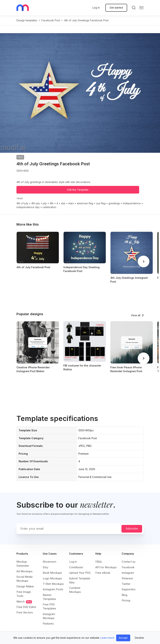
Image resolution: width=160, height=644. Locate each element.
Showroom (49, 562)
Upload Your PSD (80, 573)
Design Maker (25, 586)
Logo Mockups (52, 578)
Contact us (128, 562)
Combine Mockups (75, 590)
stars (71, 203)
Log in (96, 8)
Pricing (126, 600)
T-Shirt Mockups (53, 584)
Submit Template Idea (80, 580)
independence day (28, 207)
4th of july (22, 203)
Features (48, 624)
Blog (124, 595)
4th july (36, 203)
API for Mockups (106, 567)
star (63, 203)
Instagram (128, 573)
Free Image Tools (24, 594)
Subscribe (132, 528)
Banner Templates (49, 597)
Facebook (128, 567)
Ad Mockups (24, 571)
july (45, 203)
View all (136, 315)
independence (132, 203)
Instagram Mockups (49, 616)
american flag (85, 203)
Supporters (129, 589)
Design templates (27, 20)
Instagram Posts (53, 589)
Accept (123, 638)
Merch (24, 602)
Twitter (126, 584)
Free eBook (103, 573)
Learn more (107, 638)
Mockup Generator (23, 564)
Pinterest (127, 578)
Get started (116, 8)
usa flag (101, 203)
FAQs (99, 562)
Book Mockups (52, 573)
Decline (139, 638)
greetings (114, 203)
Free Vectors (25, 612)
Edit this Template (78, 190)
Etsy (45, 567)
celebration (49, 207)
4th (52, 203)
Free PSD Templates (49, 606)
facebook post (51, 20)
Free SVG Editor (26, 607)
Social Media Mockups (24, 579)
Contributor (76, 567)
